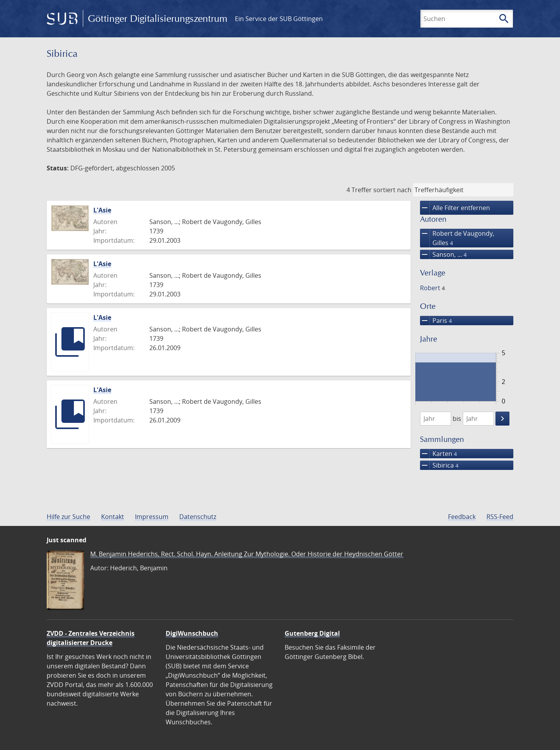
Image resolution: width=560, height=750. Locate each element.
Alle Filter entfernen (455, 208)
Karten (438, 454)
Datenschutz (198, 517)
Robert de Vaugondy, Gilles (457, 238)
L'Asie (102, 210)
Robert (432, 288)
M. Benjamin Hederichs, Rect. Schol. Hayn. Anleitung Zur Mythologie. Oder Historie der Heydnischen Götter (247, 554)
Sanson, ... (443, 254)
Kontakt (113, 517)
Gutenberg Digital (312, 633)
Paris (436, 321)
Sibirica (439, 465)
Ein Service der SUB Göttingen (279, 19)
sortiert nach (392, 190)
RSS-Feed (500, 517)
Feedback (462, 517)
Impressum (152, 517)
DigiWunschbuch (192, 633)
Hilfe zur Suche (68, 517)
